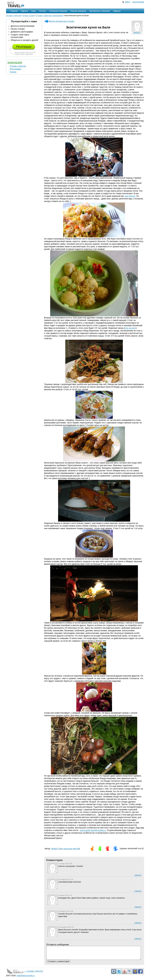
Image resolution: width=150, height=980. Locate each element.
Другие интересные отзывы (59, 21)
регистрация (138, 2)
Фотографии (16, 69)
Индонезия (15, 63)
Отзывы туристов (14, 16)
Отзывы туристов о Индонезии (49, 16)
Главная (14, 11)
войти (127, 2)
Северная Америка (58, 11)
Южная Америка (78, 11)
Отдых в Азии (28, 16)
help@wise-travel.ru (26, 978)
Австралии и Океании (100, 11)
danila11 (137, 32)
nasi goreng (130, 196)
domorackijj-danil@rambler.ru (93, 830)
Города (13, 72)
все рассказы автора (70, 849)
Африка (117, 11)
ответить (138, 875)
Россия (43, 11)
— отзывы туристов (24, 974)
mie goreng (130, 328)
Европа (24, 11)
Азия (34, 11)
